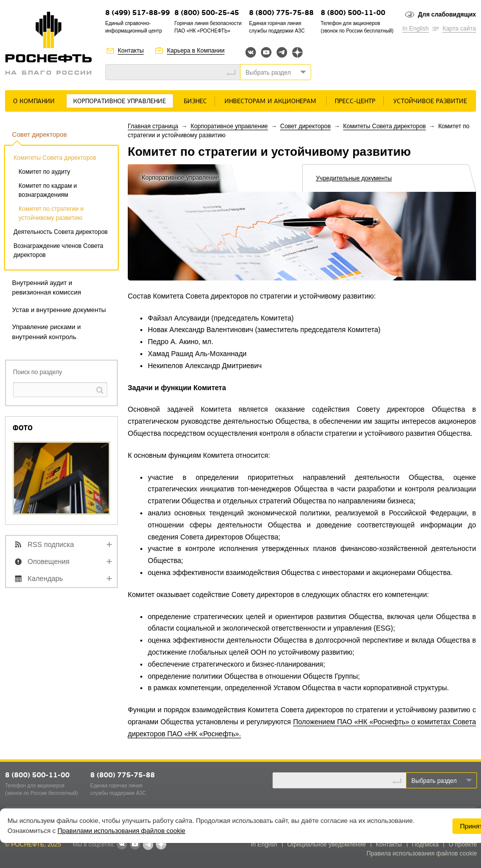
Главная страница (153, 126)
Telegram (282, 52)
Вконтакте (251, 52)
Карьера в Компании (196, 51)
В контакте (122, 845)
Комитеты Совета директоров (55, 158)
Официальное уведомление (326, 844)
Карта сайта (459, 29)
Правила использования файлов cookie (422, 853)
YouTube (266, 52)
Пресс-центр (355, 101)
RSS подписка (51, 544)
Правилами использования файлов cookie (122, 831)
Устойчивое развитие (430, 101)
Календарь (45, 578)
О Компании (34, 101)
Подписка (425, 844)
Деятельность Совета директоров (61, 232)
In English (416, 29)
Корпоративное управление (119, 101)
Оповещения (49, 561)
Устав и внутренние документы (59, 310)
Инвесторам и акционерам (270, 101)
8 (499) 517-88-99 (138, 13)
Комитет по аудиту (44, 172)
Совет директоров (39, 134)
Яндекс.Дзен (297, 52)
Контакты (131, 51)
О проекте (463, 844)
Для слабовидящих (447, 15)
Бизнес (195, 101)
